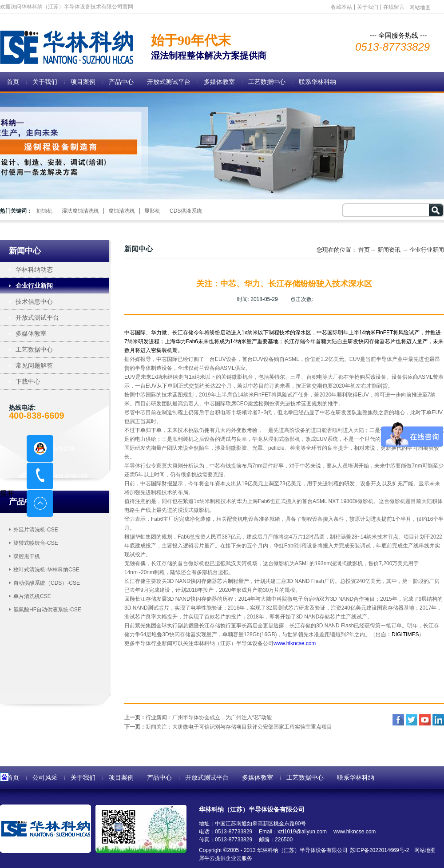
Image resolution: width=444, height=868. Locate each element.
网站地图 (423, 850)
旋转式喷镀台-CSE (36, 543)
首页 (13, 82)
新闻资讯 (389, 250)
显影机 (152, 211)
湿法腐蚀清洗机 (80, 211)
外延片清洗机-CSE (36, 530)
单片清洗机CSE (32, 596)
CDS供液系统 (186, 211)
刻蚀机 (44, 211)
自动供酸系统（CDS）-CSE (47, 583)
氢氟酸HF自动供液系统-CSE (47, 610)
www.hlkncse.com (295, 643)
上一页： (198, 717)
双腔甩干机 (27, 556)
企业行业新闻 (427, 250)
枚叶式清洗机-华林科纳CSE (46, 570)
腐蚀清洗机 (122, 211)
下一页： (228, 727)
